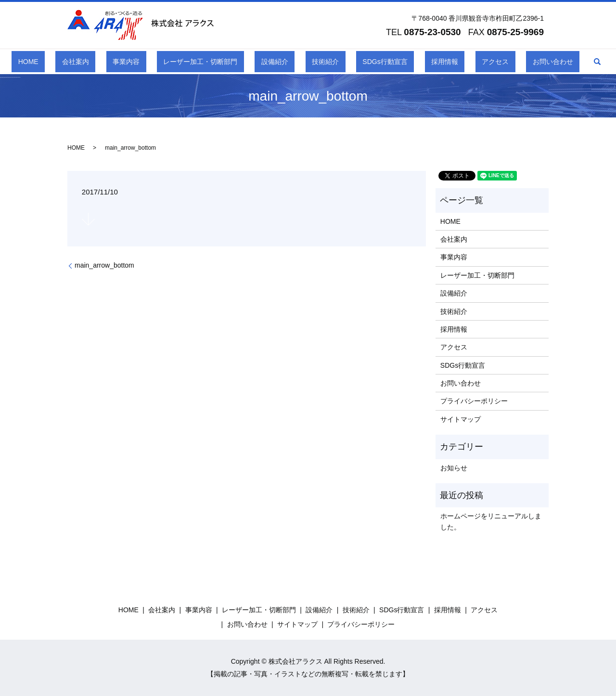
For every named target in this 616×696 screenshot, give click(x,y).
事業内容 (158, 62)
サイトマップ (461, 419)
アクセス (450, 62)
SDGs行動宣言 (366, 62)
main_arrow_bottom (104, 265)
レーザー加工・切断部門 (220, 62)
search (533, 62)
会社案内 (121, 62)
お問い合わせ (494, 62)
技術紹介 (319, 62)
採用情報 (412, 62)
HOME (86, 62)
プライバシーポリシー (474, 401)
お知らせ (454, 468)
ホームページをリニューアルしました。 (491, 521)
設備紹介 (281, 62)
